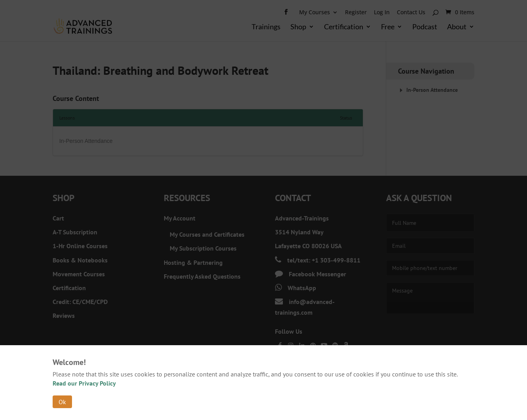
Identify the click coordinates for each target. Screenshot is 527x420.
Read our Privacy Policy (84, 383)
